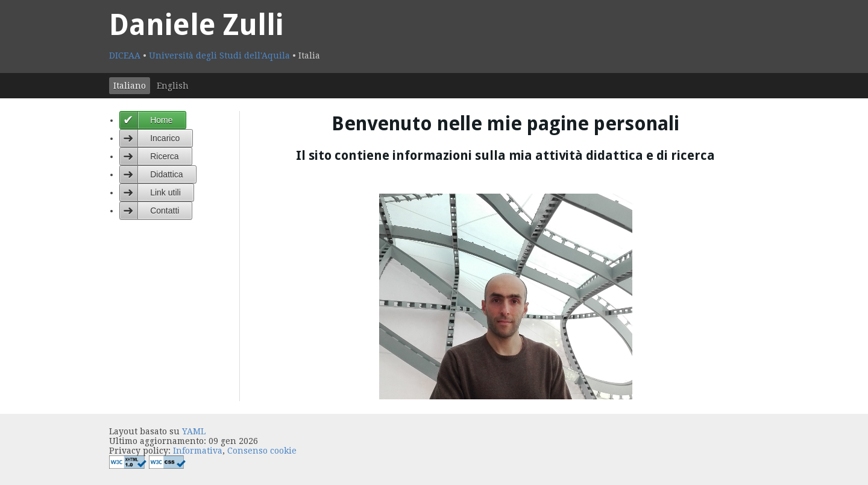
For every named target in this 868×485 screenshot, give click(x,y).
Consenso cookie (262, 451)
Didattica (166, 174)
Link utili (165, 192)
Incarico (165, 138)
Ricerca (164, 156)
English (173, 86)
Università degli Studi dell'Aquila (221, 55)
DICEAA (126, 55)
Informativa (198, 451)
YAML (194, 431)
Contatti (165, 211)
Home (161, 120)
